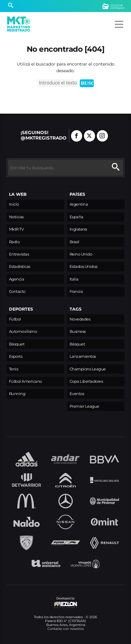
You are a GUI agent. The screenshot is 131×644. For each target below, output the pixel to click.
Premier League (84, 406)
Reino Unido (81, 254)
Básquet (17, 344)
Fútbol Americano (25, 381)
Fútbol (15, 319)
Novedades (80, 319)
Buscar (87, 83)
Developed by (42, 603)
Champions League (88, 369)
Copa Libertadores (86, 381)
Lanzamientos (83, 356)
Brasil (74, 242)
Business (78, 331)
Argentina (79, 204)
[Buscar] (11, 6)
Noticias (16, 217)
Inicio (14, 204)
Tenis (14, 369)
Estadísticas (20, 267)
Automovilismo (23, 331)
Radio (14, 242)
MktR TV (16, 229)
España (76, 217)
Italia (74, 279)
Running (17, 394)
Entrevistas (19, 254)
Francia (76, 291)
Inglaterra (78, 229)
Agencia (17, 279)
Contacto (17, 291)
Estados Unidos (83, 267)
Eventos (77, 394)
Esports (16, 356)
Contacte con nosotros (65, 629)
